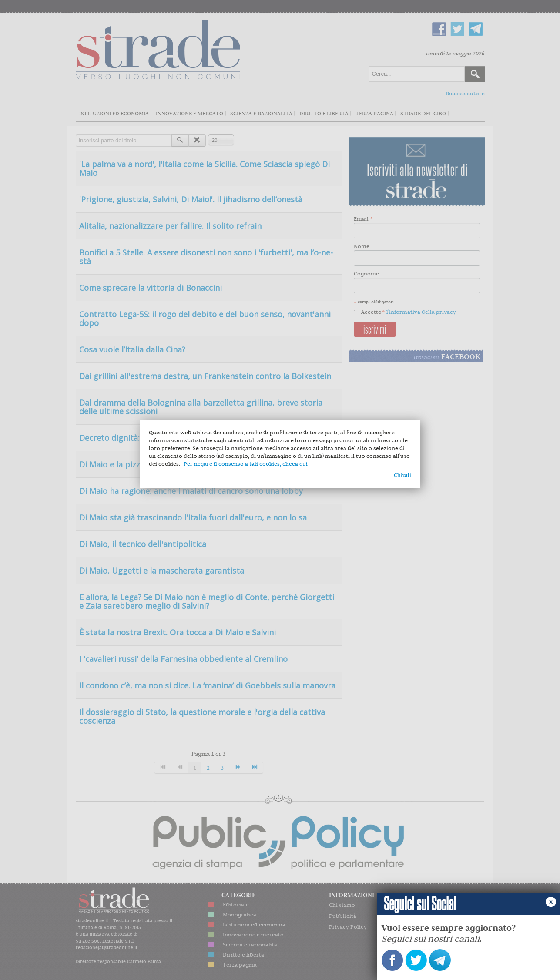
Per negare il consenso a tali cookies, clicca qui (246, 464)
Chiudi (402, 475)
